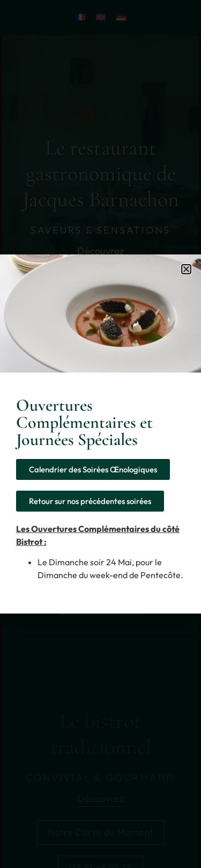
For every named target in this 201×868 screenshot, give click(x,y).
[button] (186, 269)
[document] (100, 434)
